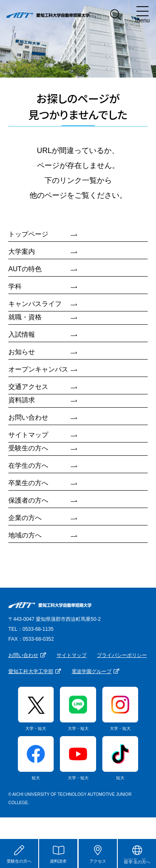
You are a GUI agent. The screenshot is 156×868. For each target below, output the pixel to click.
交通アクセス (28, 387)
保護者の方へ (28, 500)
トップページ (28, 234)
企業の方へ (25, 518)
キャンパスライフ (35, 304)
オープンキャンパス (38, 369)
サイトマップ (28, 435)
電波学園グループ (92, 671)
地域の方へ (25, 535)
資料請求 (22, 400)
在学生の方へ (28, 466)
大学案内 (22, 252)
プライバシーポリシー (122, 655)
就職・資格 (25, 317)
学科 (15, 286)
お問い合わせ (28, 417)
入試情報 (22, 334)
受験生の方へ (28, 448)
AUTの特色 (25, 269)
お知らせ (22, 352)
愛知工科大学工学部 (31, 671)
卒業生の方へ (28, 483)
